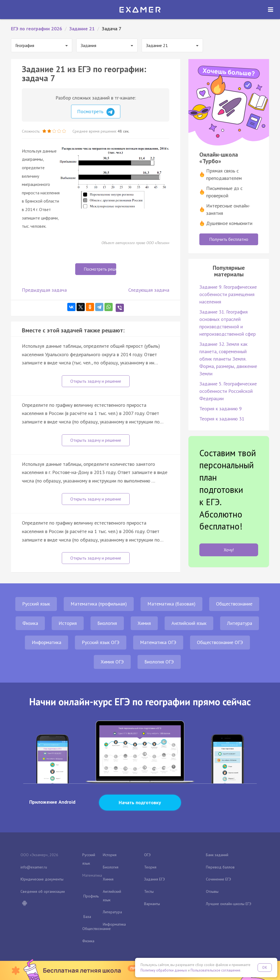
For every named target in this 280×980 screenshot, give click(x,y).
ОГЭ (147, 855)
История (68, 623)
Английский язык (189, 623)
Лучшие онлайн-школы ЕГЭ (229, 904)
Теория (150, 867)
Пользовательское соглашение (215, 970)
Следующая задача (149, 290)
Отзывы (212, 891)
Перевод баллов (220, 867)
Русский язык (36, 604)
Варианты (152, 904)
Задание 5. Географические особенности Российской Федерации (228, 391)
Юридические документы (42, 879)
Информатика (46, 642)
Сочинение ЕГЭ (218, 879)
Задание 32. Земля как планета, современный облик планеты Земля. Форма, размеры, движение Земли (228, 359)
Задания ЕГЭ (154, 879)
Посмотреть (96, 112)
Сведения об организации (43, 891)
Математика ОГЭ (158, 642)
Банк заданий (217, 855)
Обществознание (234, 604)
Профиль (91, 896)
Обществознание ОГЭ (220, 642)
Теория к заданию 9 (221, 409)
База (87, 917)
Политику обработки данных (164, 970)
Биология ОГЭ (159, 662)
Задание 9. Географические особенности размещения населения (228, 294)
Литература (240, 623)
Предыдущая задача (44, 290)
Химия (144, 623)
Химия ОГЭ (112, 662)
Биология (107, 623)
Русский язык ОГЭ (101, 642)
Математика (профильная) (99, 604)
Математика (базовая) (171, 604)
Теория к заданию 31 (222, 419)
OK (265, 968)
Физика (30, 623)
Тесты (149, 891)
